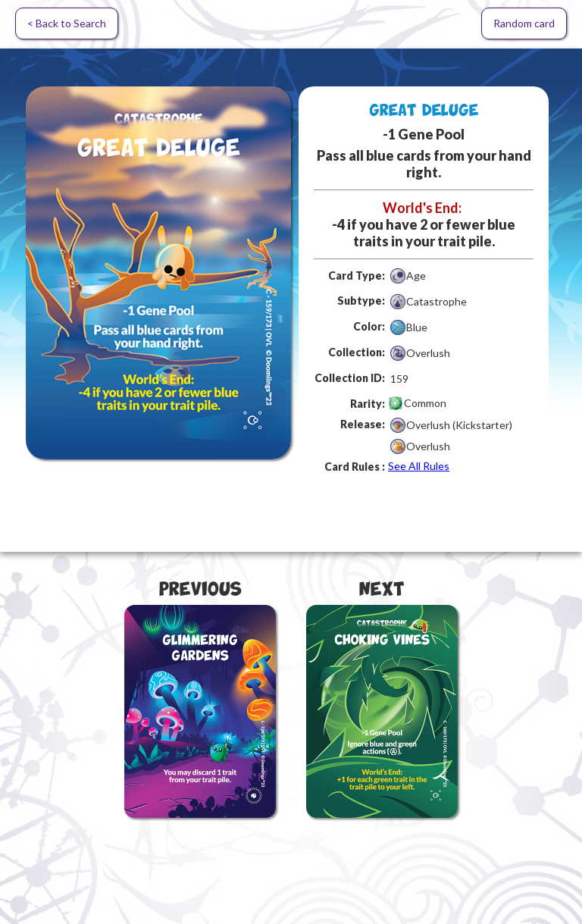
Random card (524, 23)
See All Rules (419, 466)
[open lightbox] (158, 273)
